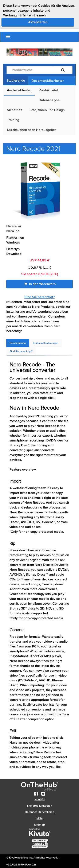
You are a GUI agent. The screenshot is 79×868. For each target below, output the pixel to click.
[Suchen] (63, 70)
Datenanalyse (49, 100)
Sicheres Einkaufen (40, 806)
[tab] (18, 343)
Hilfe (40, 818)
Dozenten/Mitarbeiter (48, 81)
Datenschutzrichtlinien (39, 812)
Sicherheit (15, 110)
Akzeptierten (51, 22)
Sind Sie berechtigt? (39, 297)
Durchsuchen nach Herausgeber (31, 130)
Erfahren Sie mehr (33, 15)
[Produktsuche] (30, 70)
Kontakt (40, 799)
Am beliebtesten (19, 90)
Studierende (16, 81)
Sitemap (39, 825)
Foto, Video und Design (47, 110)
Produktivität (48, 90)
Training (13, 120)
